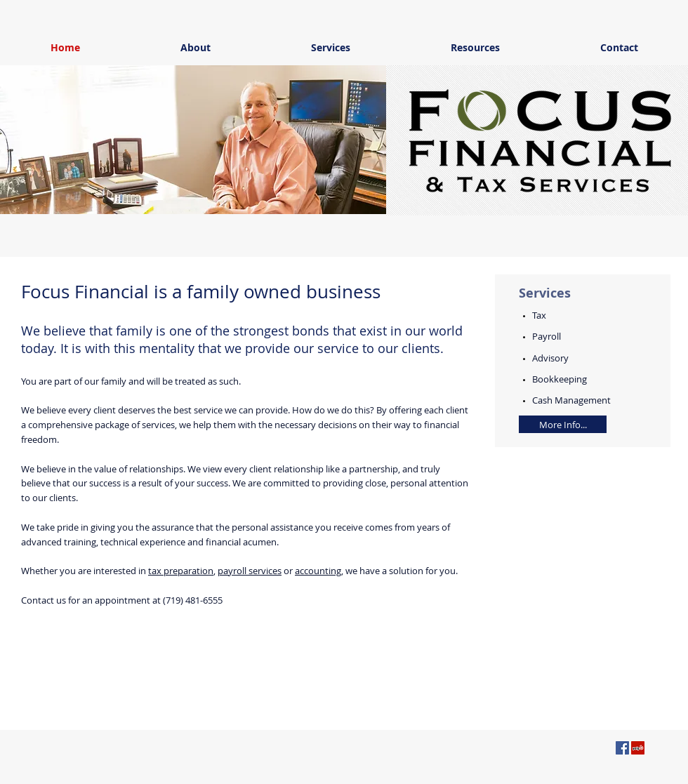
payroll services (250, 571)
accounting (318, 571)
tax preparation (181, 571)
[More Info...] (563, 424)
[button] (197, 140)
